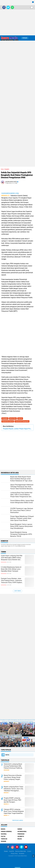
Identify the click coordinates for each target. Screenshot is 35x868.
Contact (29, 851)
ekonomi (3, 841)
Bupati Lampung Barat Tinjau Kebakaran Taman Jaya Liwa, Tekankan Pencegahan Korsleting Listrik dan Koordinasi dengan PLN (14, 789)
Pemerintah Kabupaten (22, 421)
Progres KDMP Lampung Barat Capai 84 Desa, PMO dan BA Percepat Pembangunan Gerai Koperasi (14, 800)
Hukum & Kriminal (6, 831)
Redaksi (6, 851)
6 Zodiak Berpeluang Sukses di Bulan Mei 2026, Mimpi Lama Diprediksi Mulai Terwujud (11, 569)
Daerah (20, 418)
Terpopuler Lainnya (18, 820)
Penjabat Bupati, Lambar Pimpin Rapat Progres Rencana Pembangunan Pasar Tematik (17, 429)
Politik (3, 836)
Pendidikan (21, 834)
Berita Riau (13, 418)
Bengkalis (5, 418)
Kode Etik (12, 851)
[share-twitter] (8, 7)
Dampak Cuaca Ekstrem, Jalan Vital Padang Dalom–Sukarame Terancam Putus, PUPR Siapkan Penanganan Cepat (11, 581)
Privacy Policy (14, 854)
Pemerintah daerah (8, 421)
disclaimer (22, 854)
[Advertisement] (17, 18)
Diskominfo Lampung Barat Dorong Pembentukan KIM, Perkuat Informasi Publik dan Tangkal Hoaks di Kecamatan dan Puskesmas (13, 766)
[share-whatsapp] (12, 7)
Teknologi (4, 839)
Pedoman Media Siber (21, 851)
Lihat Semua (18, 591)
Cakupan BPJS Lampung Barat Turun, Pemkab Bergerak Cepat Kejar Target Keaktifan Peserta (14, 811)
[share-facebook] (4, 7)
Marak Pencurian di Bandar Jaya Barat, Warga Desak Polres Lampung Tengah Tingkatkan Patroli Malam (13, 777)
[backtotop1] (33, 856)
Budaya (3, 829)
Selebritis (21, 836)
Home (2, 169)
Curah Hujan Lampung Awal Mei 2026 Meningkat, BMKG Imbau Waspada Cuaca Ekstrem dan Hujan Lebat (12, 558)
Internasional (22, 831)
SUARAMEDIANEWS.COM (10, 193)
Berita (7, 755)
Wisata (20, 839)
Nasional (4, 834)
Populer (25, 38)
